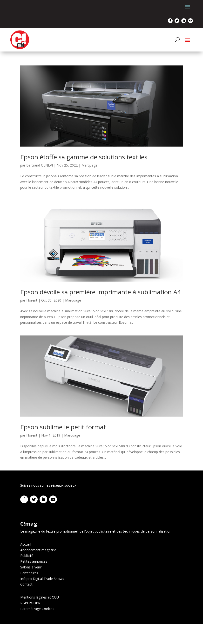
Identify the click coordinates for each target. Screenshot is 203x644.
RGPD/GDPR (30, 603)
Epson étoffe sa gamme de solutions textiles (84, 157)
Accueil (26, 544)
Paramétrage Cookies (37, 609)
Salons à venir (31, 567)
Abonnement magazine (38, 550)
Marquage (89, 165)
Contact (26, 584)
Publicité (27, 556)
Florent (32, 300)
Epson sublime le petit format (63, 427)
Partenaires (29, 573)
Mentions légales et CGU (40, 597)
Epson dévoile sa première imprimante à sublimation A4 (101, 292)
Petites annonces (34, 561)
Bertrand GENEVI (40, 165)
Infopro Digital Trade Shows (42, 579)
